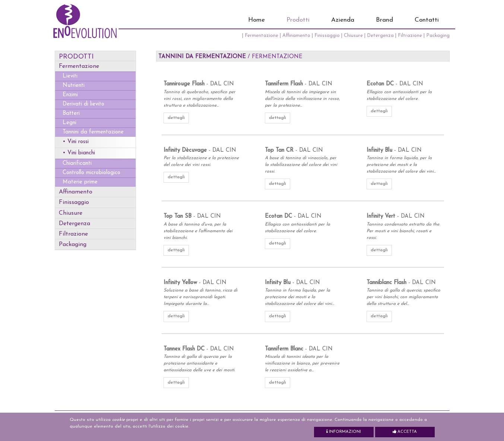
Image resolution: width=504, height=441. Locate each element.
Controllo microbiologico (91, 173)
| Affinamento (296, 36)
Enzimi (70, 95)
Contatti (427, 20)
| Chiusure (353, 36)
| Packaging (437, 36)
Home (256, 20)
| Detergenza (380, 36)
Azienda (343, 20)
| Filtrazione (409, 36)
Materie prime (80, 182)
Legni (69, 123)
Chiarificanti (77, 163)
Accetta (405, 432)
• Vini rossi (76, 142)
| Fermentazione (261, 36)
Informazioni (344, 432)
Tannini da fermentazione (93, 132)
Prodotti (298, 20)
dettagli (176, 118)
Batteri (71, 114)
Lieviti (70, 76)
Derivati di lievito (83, 104)
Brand (384, 20)
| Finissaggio (327, 36)
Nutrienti (74, 86)
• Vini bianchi (79, 153)
